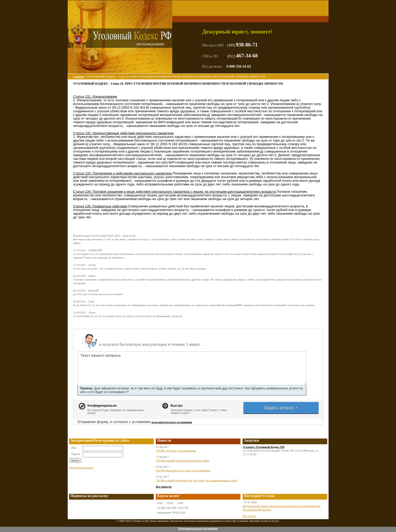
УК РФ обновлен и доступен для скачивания (183, 470)
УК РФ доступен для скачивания (176, 451)
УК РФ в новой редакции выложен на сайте (183, 460)
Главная (79, 77)
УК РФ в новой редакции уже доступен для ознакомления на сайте (197, 480)
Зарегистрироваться (81, 467)
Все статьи (249, 516)
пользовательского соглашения (172, 422)
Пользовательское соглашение (198, 528)
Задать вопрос (281, 408)
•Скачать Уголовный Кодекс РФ (264, 447)
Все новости (164, 487)
